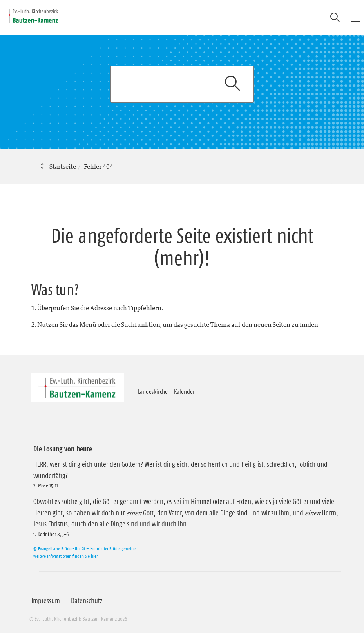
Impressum (46, 601)
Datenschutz (87, 601)
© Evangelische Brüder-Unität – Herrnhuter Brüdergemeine (84, 548)
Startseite (63, 166)
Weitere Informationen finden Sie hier (65, 556)
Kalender (184, 391)
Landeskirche (153, 391)
